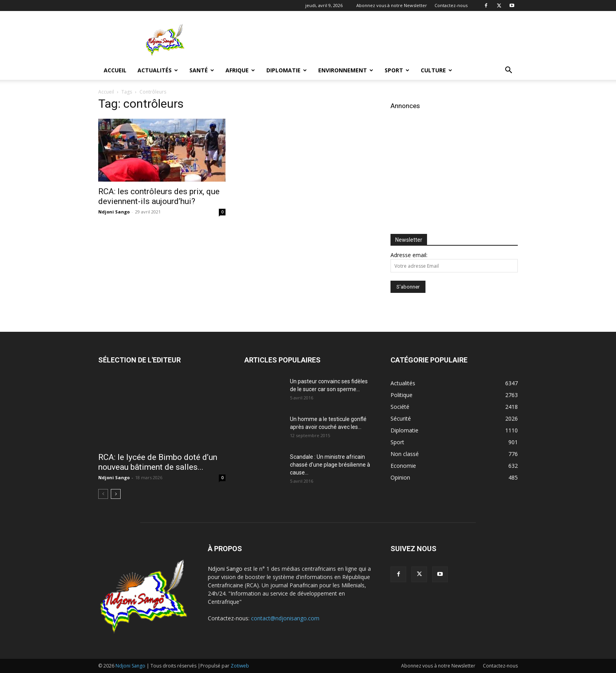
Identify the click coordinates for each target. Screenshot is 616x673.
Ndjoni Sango (114, 212)
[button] (508, 71)
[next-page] (116, 494)
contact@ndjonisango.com (285, 618)
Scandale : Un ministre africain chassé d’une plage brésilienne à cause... (330, 465)
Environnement (346, 70)
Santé (202, 70)
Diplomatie (287, 70)
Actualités (158, 70)
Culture (436, 70)
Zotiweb (240, 666)
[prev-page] (103, 494)
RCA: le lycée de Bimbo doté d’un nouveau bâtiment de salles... (158, 462)
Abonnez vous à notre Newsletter (392, 5)
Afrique (240, 70)
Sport (397, 70)
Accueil (115, 70)
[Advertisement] (375, 40)
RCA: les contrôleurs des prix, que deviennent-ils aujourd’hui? (159, 196)
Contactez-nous (451, 5)
